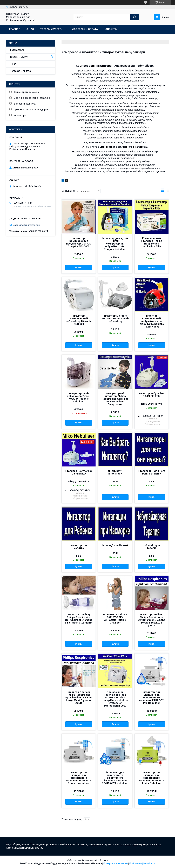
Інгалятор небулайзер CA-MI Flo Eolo (152, 395)
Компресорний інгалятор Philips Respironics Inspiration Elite (152, 242)
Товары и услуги (51, 29)
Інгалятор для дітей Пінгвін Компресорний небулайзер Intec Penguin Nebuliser (115, 244)
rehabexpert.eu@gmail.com (26, 225)
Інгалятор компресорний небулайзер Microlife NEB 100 (79, 320)
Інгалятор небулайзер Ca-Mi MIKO (79, 472)
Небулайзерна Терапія (152, 547)
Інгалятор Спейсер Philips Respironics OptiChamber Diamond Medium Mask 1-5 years (152, 620)
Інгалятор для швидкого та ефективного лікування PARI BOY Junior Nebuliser (152, 778)
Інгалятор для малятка (79, 547)
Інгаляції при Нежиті (115, 545)
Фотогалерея (17, 50)
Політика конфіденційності (142, 863)
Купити (79, 268)
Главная (15, 29)
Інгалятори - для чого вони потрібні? (152, 472)
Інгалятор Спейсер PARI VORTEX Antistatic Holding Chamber (115, 619)
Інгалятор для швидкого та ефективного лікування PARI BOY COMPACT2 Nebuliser (115, 778)
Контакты (111, 29)
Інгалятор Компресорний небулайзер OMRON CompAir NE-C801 (79, 242)
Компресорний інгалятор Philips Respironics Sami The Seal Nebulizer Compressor (115, 399)
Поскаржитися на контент (116, 863)
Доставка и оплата (85, 29)
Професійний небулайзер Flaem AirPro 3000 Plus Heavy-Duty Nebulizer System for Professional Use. (115, 699)
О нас (30, 29)
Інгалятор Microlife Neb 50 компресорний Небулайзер (115, 318)
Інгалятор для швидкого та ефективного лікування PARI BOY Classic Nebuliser (79, 778)
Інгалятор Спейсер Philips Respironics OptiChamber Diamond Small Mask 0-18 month (79, 619)
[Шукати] (135, 17)
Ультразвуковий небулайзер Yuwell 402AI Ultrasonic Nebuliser (79, 397)
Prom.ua (104, 860)
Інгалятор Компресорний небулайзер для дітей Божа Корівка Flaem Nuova (152, 321)
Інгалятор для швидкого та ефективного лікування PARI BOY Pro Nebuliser (152, 698)
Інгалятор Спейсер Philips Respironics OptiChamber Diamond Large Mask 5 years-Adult (79, 698)
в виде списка (167, 191)
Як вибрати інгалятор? (115, 472)
